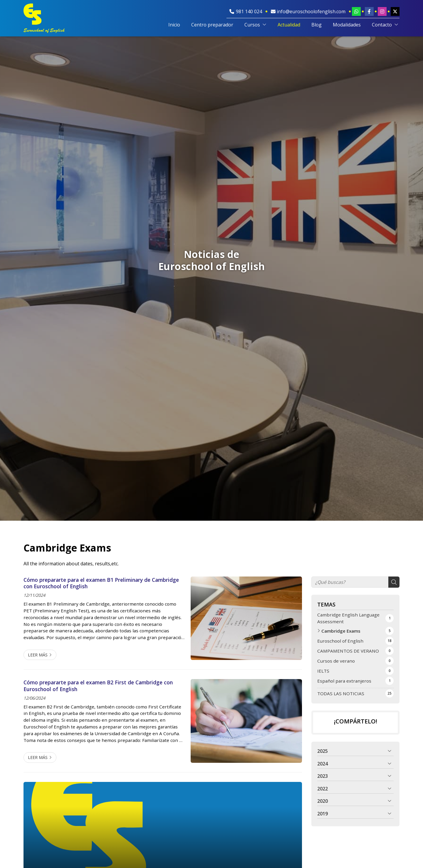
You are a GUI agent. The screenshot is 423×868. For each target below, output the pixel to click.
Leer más (38, 655)
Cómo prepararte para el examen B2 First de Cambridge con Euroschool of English (98, 686)
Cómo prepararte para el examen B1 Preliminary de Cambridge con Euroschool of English (101, 583)
